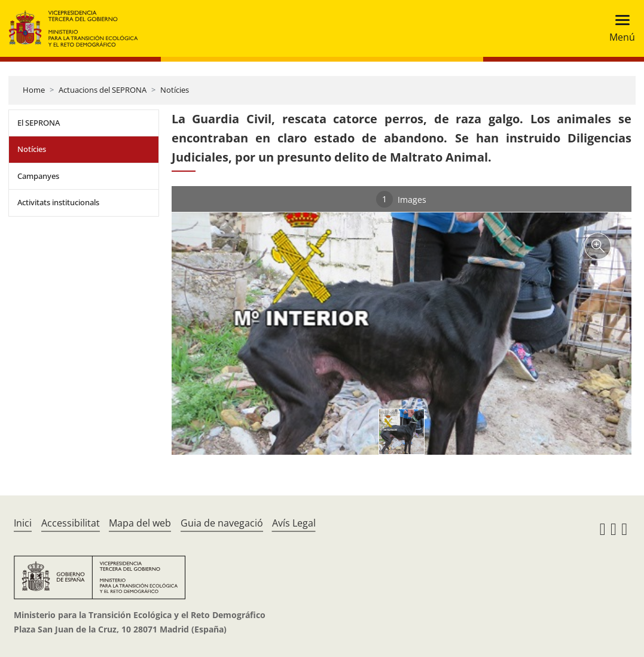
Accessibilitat (71, 523)
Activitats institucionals (58, 202)
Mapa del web (140, 523)
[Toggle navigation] (619, 28)
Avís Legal (294, 523)
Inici (23, 523)
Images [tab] (401, 199)
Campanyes (38, 176)
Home (34, 90)
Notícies (175, 90)
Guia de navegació (222, 523)
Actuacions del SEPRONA (103, 90)
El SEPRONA (39, 123)
